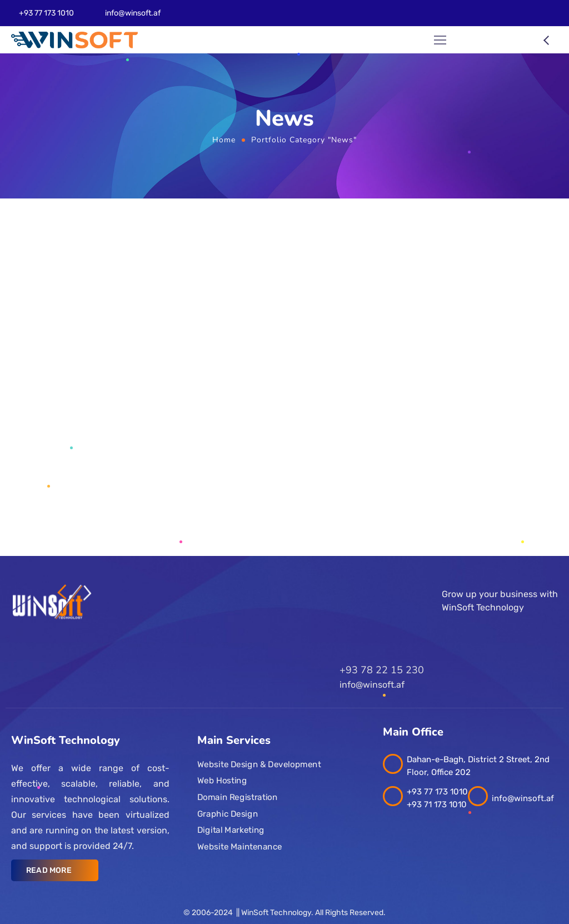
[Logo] (74, 40)
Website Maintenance (240, 847)
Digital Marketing (231, 830)
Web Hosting (222, 781)
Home (224, 140)
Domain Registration (237, 797)
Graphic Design (228, 814)
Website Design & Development (259, 764)
